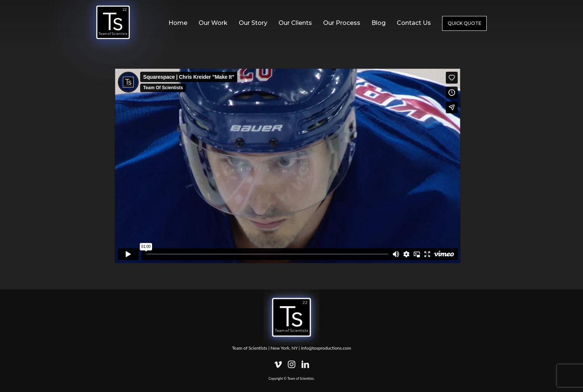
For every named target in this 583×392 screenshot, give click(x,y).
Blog (379, 23)
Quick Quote (465, 23)
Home (178, 23)
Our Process (342, 23)
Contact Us (414, 23)
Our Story (253, 23)
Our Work (213, 23)
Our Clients (295, 23)
